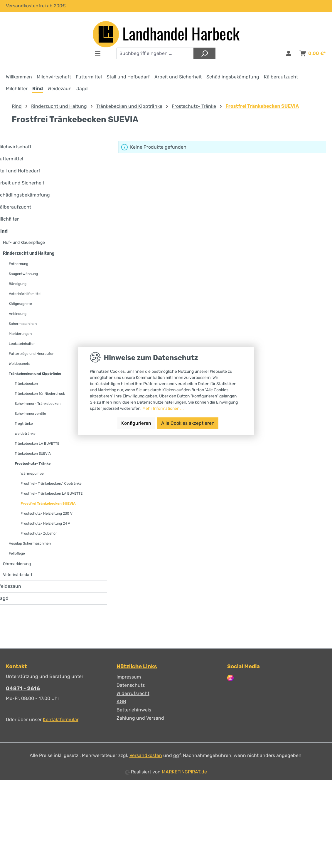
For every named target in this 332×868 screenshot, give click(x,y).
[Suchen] (204, 53)
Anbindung (18, 314)
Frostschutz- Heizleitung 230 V (47, 513)
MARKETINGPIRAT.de (184, 772)
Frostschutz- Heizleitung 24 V (45, 523)
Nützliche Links (137, 666)
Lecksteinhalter (22, 344)
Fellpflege (17, 553)
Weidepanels (19, 364)
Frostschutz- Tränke (33, 464)
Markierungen (20, 334)
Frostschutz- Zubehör (39, 533)
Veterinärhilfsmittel (25, 294)
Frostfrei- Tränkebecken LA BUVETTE (52, 493)
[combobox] (155, 53)
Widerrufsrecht (133, 693)
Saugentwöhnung (23, 274)
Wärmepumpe (32, 474)
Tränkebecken (26, 384)
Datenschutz (131, 685)
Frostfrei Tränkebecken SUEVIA (48, 503)
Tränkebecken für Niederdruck (40, 394)
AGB (121, 702)
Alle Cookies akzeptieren (188, 423)
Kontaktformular (61, 720)
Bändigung (18, 284)
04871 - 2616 (23, 689)
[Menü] (98, 53)
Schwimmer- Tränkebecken (38, 404)
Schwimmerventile (30, 414)
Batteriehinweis (134, 710)
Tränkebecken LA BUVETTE (37, 444)
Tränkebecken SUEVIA (33, 454)
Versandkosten (146, 755)
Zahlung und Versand (140, 718)
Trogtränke (24, 424)
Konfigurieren (136, 423)
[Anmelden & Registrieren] (289, 53)
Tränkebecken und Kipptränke (35, 374)
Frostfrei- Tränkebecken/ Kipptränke (51, 483)
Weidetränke (25, 434)
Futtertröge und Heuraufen (32, 354)
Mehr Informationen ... (163, 408)
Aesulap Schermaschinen (30, 543)
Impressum (129, 677)
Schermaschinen (23, 324)
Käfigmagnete (20, 304)
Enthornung (18, 264)
